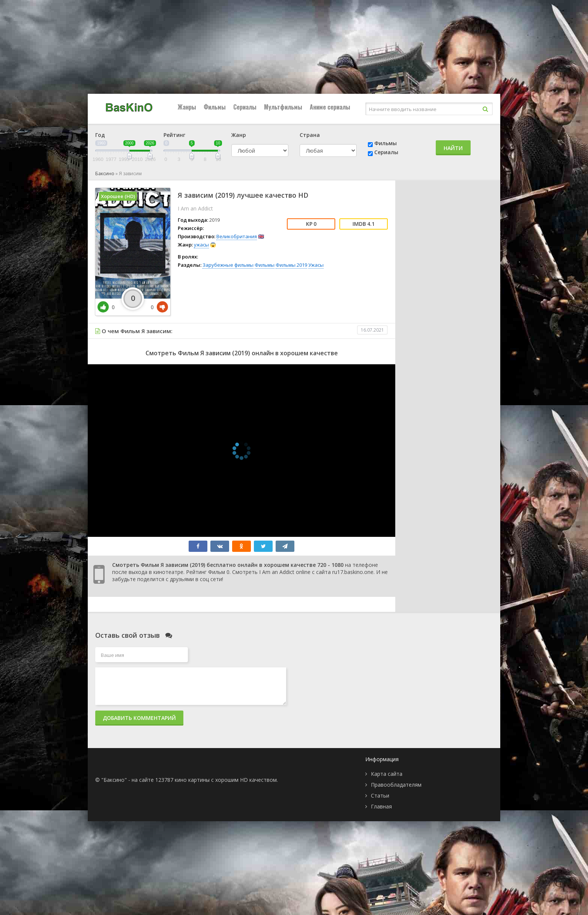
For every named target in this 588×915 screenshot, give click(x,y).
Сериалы (245, 107)
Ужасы (316, 265)
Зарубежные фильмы (228, 265)
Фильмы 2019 (291, 265)
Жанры (187, 107)
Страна (310, 135)
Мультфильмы (283, 107)
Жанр (239, 135)
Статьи (380, 796)
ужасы (201, 245)
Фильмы (215, 107)
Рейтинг (174, 135)
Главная (381, 806)
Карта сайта (387, 774)
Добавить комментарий (139, 718)
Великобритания (237, 236)
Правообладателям (396, 785)
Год (100, 135)
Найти (453, 148)
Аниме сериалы (330, 107)
